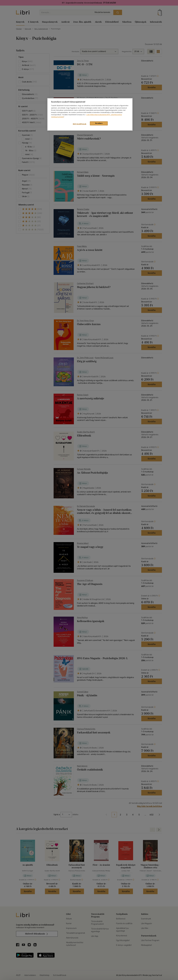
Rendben (99, 123)
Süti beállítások (80, 124)
